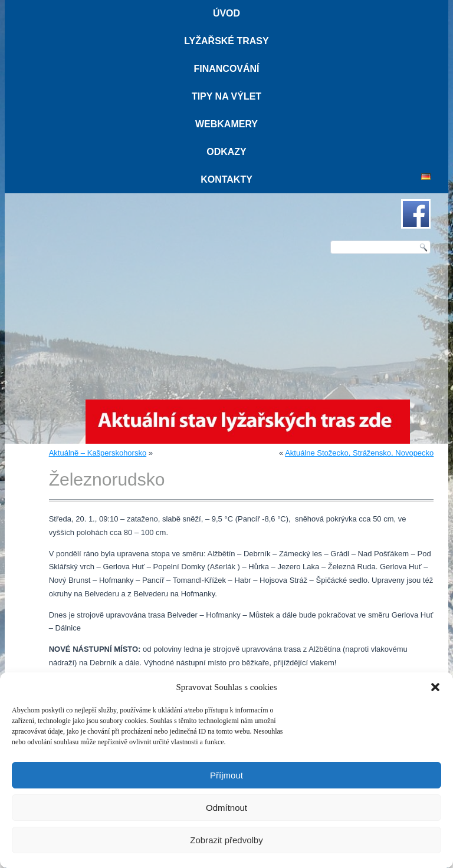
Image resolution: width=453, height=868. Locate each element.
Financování (226, 69)
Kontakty (226, 179)
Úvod (226, 13)
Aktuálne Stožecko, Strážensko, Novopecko (359, 453)
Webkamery (226, 124)
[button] (435, 687)
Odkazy (226, 152)
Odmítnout (226, 808)
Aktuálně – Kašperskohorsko (98, 453)
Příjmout (226, 775)
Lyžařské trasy (226, 41)
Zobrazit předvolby (226, 840)
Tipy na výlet (226, 96)
